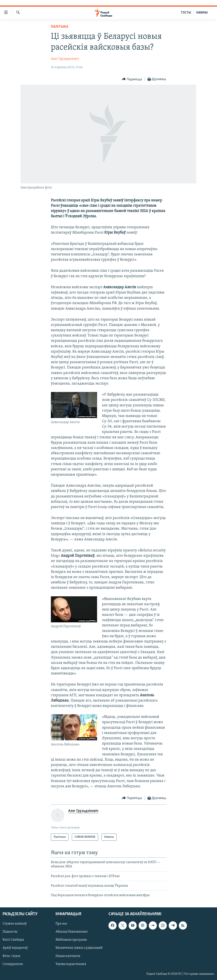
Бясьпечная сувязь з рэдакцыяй (79, 948)
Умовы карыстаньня (71, 964)
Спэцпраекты (13, 964)
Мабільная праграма (71, 940)
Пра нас (61, 924)
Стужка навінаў (15, 924)
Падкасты (10, 932)
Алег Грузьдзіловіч (65, 59)
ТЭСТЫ (186, 13)
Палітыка (60, 27)
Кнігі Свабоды (13, 940)
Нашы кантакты (68, 956)
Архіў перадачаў (15, 948)
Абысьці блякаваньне (72, 932)
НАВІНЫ (202, 13)
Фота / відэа (11, 956)
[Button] (132, 79)
